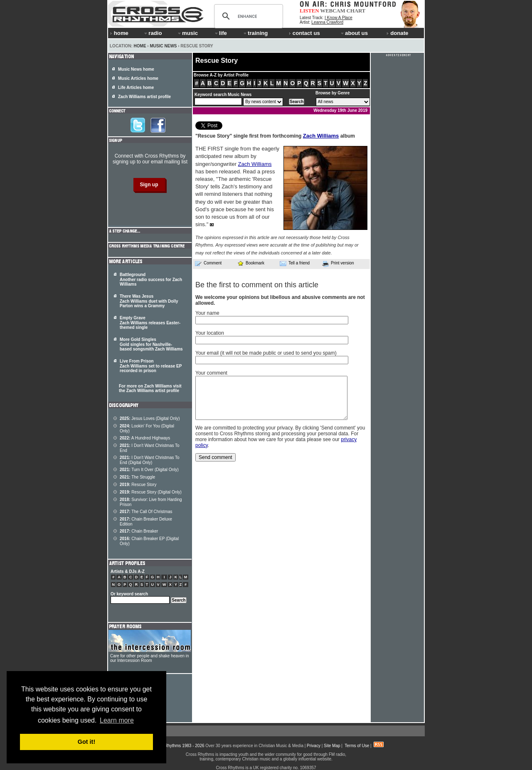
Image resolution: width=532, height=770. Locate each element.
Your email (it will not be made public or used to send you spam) (266, 353)
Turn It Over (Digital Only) (149, 470)
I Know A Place (339, 18)
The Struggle (137, 477)
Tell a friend (295, 263)
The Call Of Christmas (146, 512)
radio (153, 33)
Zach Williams (321, 136)
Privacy (314, 746)
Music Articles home (138, 78)
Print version (338, 264)
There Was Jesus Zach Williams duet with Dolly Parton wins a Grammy (149, 301)
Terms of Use (357, 746)
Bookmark (251, 263)
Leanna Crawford (327, 22)
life (220, 33)
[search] (247, 16)
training (255, 33)
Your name (207, 313)
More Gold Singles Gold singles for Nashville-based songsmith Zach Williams (151, 344)
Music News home (136, 69)
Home (140, 46)
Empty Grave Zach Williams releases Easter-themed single (150, 323)
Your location (210, 333)
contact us (304, 33)
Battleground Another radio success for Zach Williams (151, 279)
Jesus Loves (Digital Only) (150, 418)
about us (354, 33)
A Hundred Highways (145, 438)
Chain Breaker (139, 531)
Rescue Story (138, 485)
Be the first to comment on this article (257, 285)
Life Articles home (136, 88)
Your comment (211, 373)
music (187, 33)
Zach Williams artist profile (144, 97)
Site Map (332, 746)
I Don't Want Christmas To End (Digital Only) (150, 460)
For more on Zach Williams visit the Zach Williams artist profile (150, 388)
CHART (356, 11)
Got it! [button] (86, 742)
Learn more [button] (117, 720)
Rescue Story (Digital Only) (151, 492)
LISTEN (309, 11)
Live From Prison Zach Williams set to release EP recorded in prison (151, 366)
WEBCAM (332, 11)
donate (397, 33)
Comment (208, 263)
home (119, 33)
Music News (163, 46)
